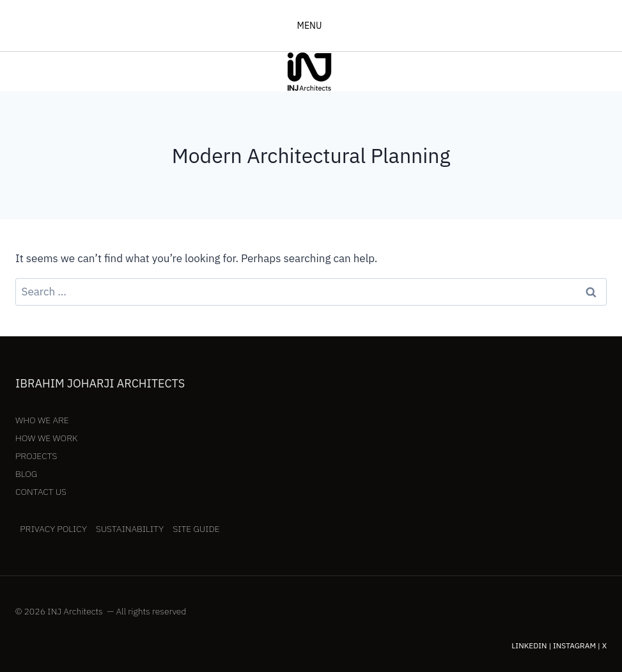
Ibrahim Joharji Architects (100, 383)
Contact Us (41, 492)
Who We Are (42, 420)
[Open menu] (311, 26)
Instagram (574, 645)
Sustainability (130, 529)
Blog (26, 474)
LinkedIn (529, 645)
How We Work (46, 438)
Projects (36, 456)
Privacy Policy (53, 529)
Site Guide (196, 529)
